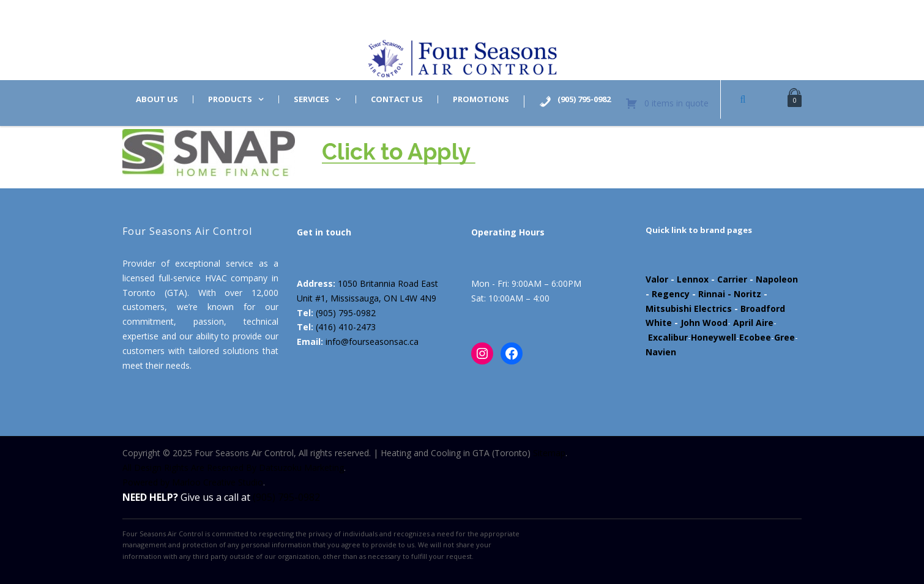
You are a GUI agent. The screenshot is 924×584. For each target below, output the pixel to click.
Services (311, 99)
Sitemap (549, 453)
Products (230, 99)
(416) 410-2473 (346, 327)
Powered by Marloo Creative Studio (193, 482)
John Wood (704, 323)
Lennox (693, 279)
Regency (671, 294)
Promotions (481, 99)
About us (157, 99)
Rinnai (712, 294)
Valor (657, 279)
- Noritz (743, 294)
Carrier (732, 279)
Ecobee (755, 337)
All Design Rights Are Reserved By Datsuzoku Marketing (233, 468)
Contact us (397, 99)
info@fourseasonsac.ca (372, 342)
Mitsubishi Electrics (689, 309)
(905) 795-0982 (346, 313)
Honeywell (713, 337)
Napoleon (777, 279)
